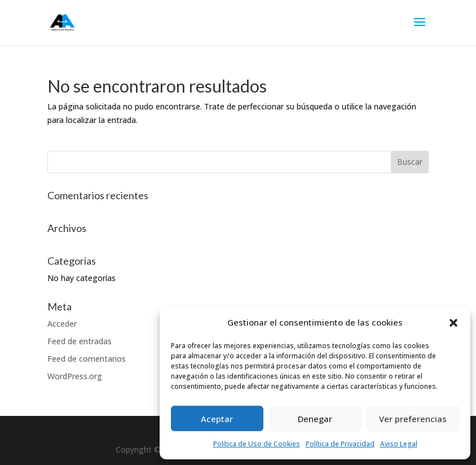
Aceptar (217, 419)
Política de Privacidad (340, 444)
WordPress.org (75, 376)
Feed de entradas (80, 341)
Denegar (315, 419)
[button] (453, 323)
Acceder (62, 324)
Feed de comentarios (87, 359)
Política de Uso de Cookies (257, 444)
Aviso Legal (399, 444)
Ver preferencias (413, 419)
